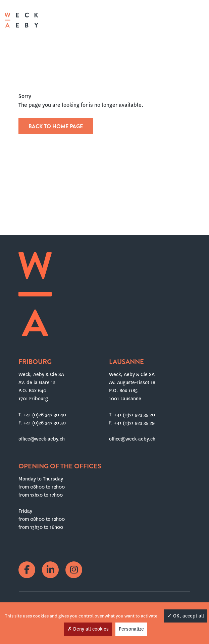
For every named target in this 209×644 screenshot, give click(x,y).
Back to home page (56, 126)
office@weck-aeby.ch (42, 439)
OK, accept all (186, 616)
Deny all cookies (88, 629)
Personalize (131, 629)
